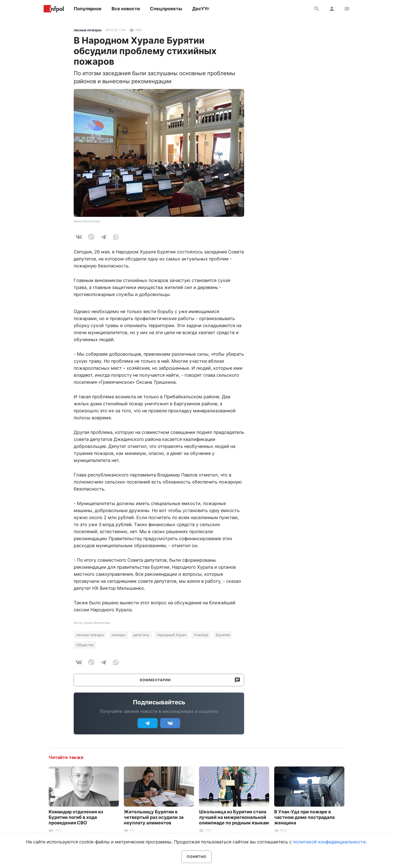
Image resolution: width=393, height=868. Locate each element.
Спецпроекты (166, 9)
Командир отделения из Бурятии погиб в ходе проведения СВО (76, 817)
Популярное (88, 9)
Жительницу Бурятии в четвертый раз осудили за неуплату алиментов (154, 817)
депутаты (141, 635)
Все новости (126, 9)
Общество (85, 645)
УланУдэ (201, 635)
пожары (119, 635)
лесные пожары (88, 30)
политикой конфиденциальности (329, 842)
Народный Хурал (172, 635)
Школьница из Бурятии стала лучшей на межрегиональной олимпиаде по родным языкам (234, 817)
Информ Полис (54, 9)
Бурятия (223, 635)
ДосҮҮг (201, 9)
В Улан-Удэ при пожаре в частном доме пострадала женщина (304, 817)
